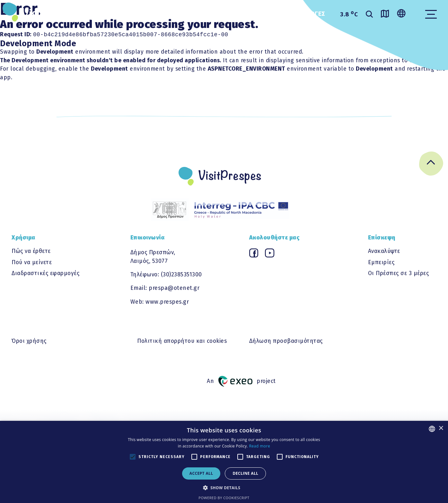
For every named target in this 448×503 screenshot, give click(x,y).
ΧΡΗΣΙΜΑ (216, 14)
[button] (224, 488)
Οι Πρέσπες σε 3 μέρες (399, 274)
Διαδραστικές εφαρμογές (45, 274)
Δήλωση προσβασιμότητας (286, 342)
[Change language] (401, 14)
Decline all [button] (245, 473)
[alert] (224, 462)
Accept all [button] (201, 473)
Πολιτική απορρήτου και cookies (182, 342)
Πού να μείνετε (32, 263)
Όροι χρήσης (29, 342)
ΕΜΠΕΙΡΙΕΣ (170, 14)
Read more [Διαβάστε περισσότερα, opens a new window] (259, 446)
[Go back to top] (431, 165)
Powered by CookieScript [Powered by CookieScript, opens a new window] (224, 498)
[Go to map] (385, 15)
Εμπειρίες (381, 263)
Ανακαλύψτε (384, 252)
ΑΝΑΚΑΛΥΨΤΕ (119, 14)
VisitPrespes (53, 13)
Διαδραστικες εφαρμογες (286, 14)
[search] (369, 15)
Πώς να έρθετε (31, 252)
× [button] (441, 428)
